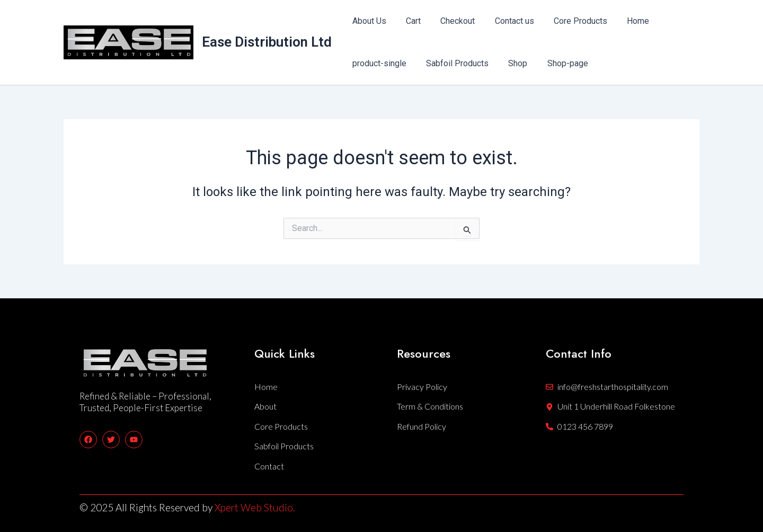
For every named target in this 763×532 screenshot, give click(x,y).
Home (623, 21)
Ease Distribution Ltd (267, 42)
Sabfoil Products (453, 63)
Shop (511, 63)
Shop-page (558, 63)
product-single (378, 63)
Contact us (504, 21)
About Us (368, 21)
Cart (409, 21)
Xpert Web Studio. (255, 507)
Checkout (451, 21)
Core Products (568, 21)
